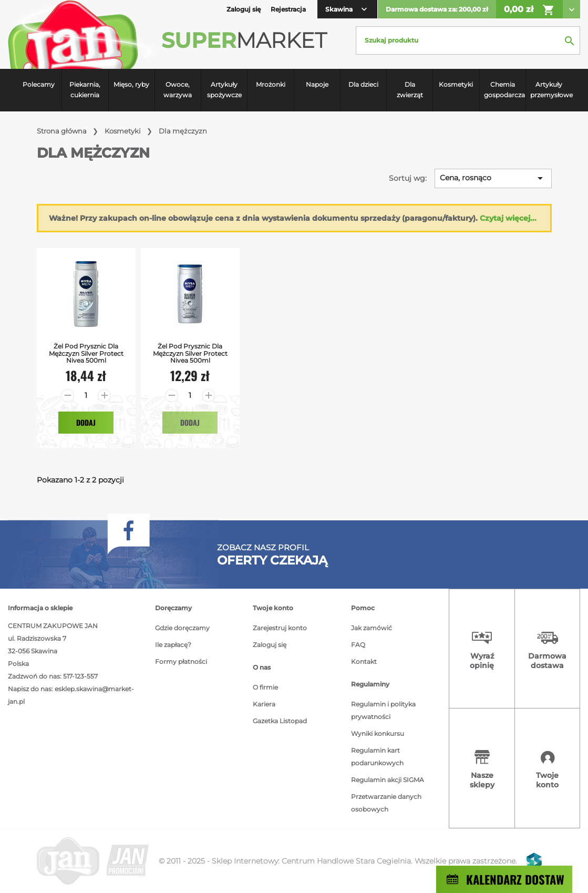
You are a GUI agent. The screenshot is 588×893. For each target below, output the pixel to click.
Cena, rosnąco (493, 178)
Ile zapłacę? (173, 645)
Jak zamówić (372, 628)
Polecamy (39, 84)
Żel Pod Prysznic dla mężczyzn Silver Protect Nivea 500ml (86, 353)
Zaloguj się (270, 645)
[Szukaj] (468, 40)
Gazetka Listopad (280, 721)
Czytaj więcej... (508, 218)
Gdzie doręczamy (182, 628)
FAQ (358, 645)
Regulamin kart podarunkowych (377, 757)
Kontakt (364, 661)
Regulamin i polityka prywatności (383, 710)
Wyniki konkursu (378, 733)
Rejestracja (288, 9)
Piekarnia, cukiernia (85, 90)
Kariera (264, 704)
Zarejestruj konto (280, 628)
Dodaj (86, 422)
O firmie (265, 687)
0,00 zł (529, 10)
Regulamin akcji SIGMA (388, 780)
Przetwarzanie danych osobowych (386, 803)
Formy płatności (181, 661)
